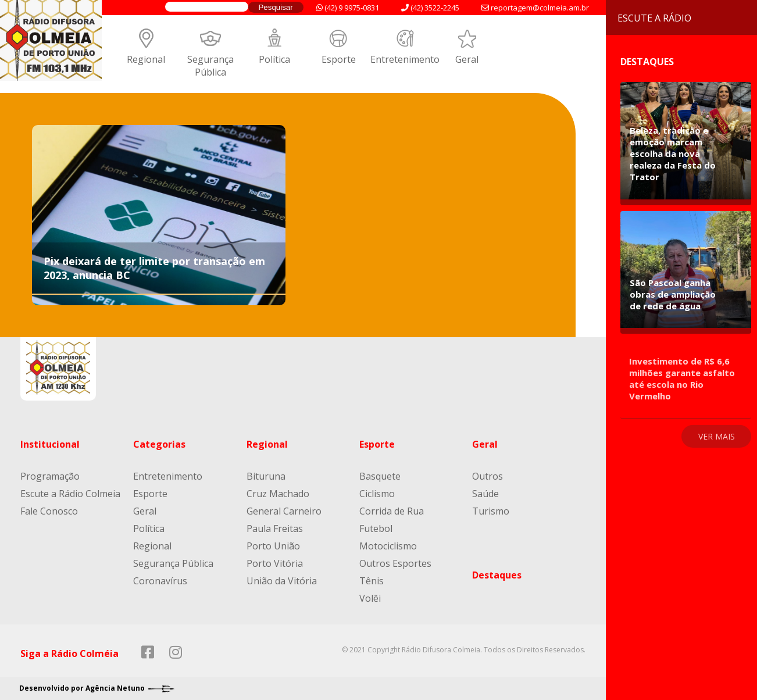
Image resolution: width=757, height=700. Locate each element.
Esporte (339, 59)
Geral (467, 59)
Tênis (372, 581)
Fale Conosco (49, 511)
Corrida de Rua (392, 511)
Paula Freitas (275, 528)
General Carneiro (284, 511)
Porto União (273, 546)
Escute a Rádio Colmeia (70, 494)
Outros (488, 476)
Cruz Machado (278, 494)
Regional (146, 59)
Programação (50, 476)
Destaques (497, 575)
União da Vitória (282, 581)
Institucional (50, 444)
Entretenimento (405, 59)
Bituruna (266, 476)
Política (274, 59)
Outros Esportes (395, 563)
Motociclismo (388, 546)
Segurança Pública (210, 66)
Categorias (159, 444)
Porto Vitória (275, 563)
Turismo (491, 511)
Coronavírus (160, 581)
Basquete (380, 476)
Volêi (370, 598)
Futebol (376, 528)
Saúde (485, 494)
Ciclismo (377, 494)
